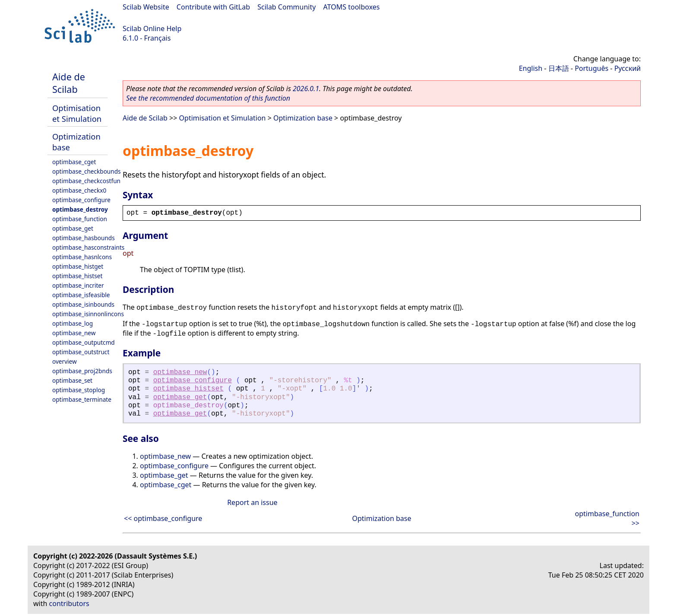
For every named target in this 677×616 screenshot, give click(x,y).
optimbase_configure (81, 200)
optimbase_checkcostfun (86, 181)
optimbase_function (80, 219)
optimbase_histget (78, 266)
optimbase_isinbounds (83, 304)
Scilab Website (146, 7)
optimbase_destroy (80, 209)
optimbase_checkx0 (79, 190)
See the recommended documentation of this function (208, 98)
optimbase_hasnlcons (82, 257)
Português (592, 68)
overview (65, 361)
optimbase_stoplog (79, 390)
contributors (69, 603)
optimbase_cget (74, 162)
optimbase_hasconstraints (88, 247)
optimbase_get (73, 228)
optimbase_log (73, 323)
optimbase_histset (77, 276)
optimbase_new (74, 333)
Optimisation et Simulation (77, 113)
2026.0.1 (306, 89)
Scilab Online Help (152, 29)
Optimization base (303, 118)
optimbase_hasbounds (84, 238)
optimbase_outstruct (81, 352)
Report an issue (252, 502)
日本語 (559, 68)
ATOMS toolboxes (352, 7)
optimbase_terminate (82, 399)
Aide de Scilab (69, 83)
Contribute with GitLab (213, 7)
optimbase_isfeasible (81, 295)
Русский (628, 68)
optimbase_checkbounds (87, 171)
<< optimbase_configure (163, 518)
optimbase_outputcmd (84, 342)
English (531, 68)
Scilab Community (286, 7)
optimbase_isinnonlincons (88, 314)
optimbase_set (72, 380)
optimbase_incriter (78, 285)
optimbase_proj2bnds (82, 371)
